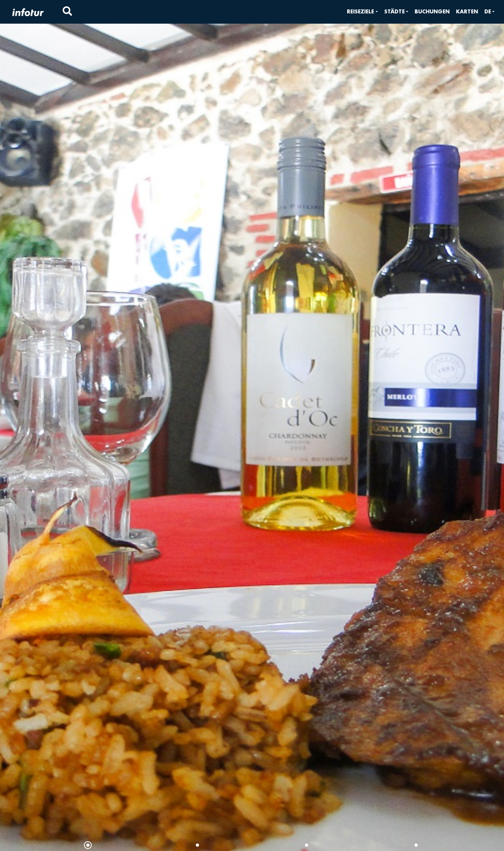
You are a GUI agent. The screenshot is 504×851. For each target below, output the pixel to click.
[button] (362, 12)
